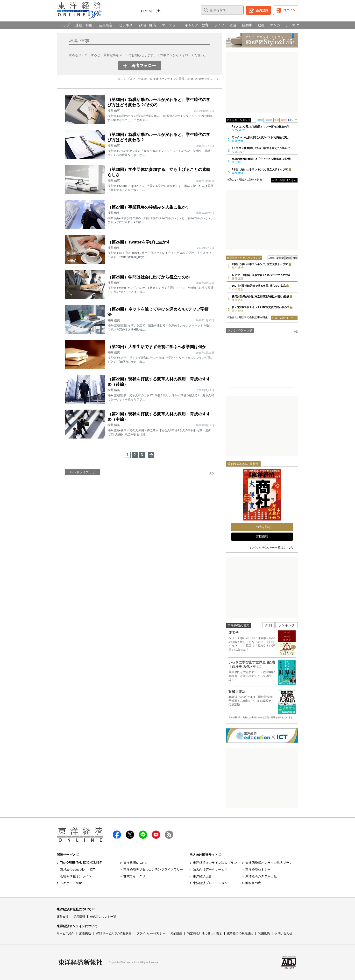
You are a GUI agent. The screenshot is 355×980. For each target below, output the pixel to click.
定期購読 (262, 537)
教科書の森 (253, 883)
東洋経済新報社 (80, 962)
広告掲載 (85, 933)
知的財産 (176, 933)
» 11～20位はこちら (284, 318)
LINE (143, 835)
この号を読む (262, 527)
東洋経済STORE (135, 863)
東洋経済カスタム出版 (261, 876)
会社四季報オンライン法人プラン (269, 863)
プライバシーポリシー (151, 933)
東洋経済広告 (202, 876)
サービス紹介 (65, 933)
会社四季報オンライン (76, 876)
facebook (117, 835)
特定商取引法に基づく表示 (205, 933)
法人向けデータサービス (210, 869)
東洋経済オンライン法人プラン (215, 863)
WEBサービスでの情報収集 (114, 933)
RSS (169, 835)
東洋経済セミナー (258, 869)
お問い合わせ (284, 933)
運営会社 (63, 917)
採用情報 (79, 917)
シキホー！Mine (71, 883)
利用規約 (264, 933)
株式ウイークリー (136, 876)
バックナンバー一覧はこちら (273, 548)
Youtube (156, 835)
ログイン (289, 10)
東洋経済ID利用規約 (240, 933)
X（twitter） (130, 835)
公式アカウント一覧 (103, 917)
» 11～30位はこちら (284, 180)
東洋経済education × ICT (78, 869)
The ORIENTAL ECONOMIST (81, 862)
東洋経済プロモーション (210, 883)
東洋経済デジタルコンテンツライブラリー (153, 869)
